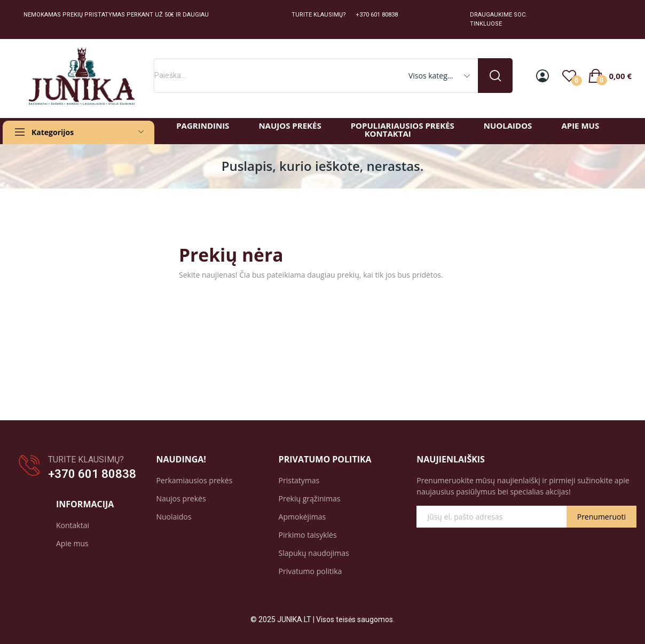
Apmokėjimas (302, 517)
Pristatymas (299, 480)
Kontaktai (73, 525)
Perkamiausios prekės (194, 480)
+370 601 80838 (92, 474)
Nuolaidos (174, 517)
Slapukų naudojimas (314, 553)
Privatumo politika (310, 571)
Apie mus (72, 543)
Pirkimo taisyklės (308, 535)
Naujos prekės (181, 498)
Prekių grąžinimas (310, 498)
